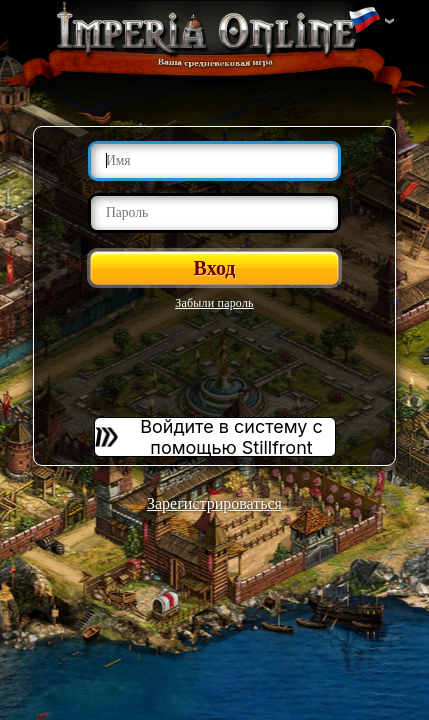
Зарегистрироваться (214, 503)
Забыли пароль (214, 303)
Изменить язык (364, 21)
